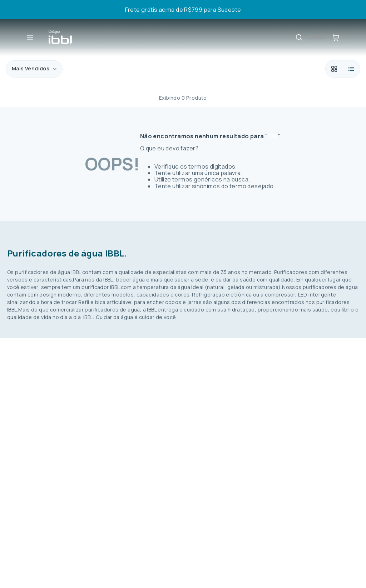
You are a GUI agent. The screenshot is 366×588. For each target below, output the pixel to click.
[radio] (334, 69)
